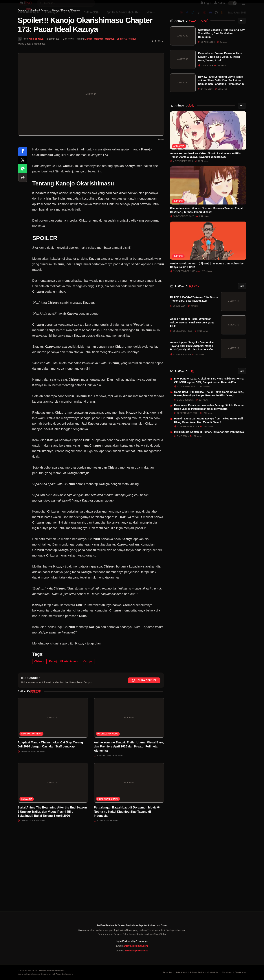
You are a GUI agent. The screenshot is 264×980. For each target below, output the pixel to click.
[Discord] (210, 16)
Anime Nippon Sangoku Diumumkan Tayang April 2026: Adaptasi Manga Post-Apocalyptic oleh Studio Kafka (192, 355)
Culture (178, 210)
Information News (31, 752)
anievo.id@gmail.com (136, 946)
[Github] (216, 16)
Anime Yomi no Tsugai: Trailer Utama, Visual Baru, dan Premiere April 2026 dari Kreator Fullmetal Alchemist (129, 765)
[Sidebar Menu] (243, 7)
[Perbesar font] (156, 60)
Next (242, 30)
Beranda (22, 29)
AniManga (27, 818)
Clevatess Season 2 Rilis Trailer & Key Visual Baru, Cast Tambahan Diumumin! (221, 42)
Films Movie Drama (108, 818)
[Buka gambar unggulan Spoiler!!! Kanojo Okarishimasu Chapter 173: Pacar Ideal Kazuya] (91, 113)
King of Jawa (36, 57)
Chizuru (39, 680)
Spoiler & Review (39, 29)
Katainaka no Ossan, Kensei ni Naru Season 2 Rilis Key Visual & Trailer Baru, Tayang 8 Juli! (220, 66)
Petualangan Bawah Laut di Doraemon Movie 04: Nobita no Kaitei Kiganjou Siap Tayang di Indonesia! (128, 830)
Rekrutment (181, 972)
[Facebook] (187, 16)
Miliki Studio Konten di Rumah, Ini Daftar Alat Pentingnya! (209, 441)
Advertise (167, 972)
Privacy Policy (197, 972)
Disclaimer (227, 972)
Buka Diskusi (144, 699)
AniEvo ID (191, 30)
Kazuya (88, 680)
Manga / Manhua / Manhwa (66, 29)
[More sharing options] (23, 196)
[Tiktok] (199, 16)
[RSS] (222, 16)
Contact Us (213, 972)
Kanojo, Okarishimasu (64, 680)
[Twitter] (193, 16)
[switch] (232, 7)
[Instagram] (181, 16)
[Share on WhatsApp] (23, 187)
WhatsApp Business (137, 951)
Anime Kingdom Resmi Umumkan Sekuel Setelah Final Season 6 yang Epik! (192, 332)
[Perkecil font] (153, 60)
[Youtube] (205, 16)
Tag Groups (241, 972)
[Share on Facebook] (23, 170)
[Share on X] (23, 178)
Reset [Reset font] (161, 60)
